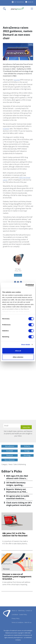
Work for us (28, 622)
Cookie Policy (23, 614)
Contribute (15, 614)
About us (14, 611)
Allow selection (18, 357)
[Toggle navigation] (5, 9)
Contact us (29, 611)
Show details (26, 345)
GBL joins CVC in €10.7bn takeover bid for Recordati (15, 534)
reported (17, 80)
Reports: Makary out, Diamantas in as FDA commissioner (16, 492)
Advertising (21, 611)
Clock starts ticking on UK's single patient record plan (19, 504)
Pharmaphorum (7, 613)
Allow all (18, 351)
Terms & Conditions (18, 622)
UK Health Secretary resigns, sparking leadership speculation (17, 485)
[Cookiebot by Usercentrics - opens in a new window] (26, 285)
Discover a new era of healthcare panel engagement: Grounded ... (17, 577)
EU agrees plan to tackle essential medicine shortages (18, 498)
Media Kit (30, 2)
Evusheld (6, 129)
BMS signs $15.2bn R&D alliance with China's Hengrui (17, 478)
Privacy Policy (16, 618)
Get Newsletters (19, 2)
